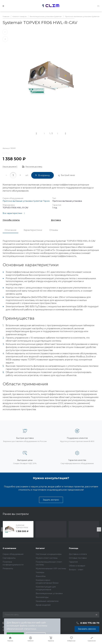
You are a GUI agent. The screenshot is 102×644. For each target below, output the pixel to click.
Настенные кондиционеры (49, 554)
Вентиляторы (42, 597)
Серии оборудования (13, 554)
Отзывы (54, 230)
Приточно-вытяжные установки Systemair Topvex (26, 201)
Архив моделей (43, 605)
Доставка (56, 220)
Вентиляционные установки (49, 593)
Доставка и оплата (78, 554)
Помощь (74, 548)
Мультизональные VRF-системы (51, 569)
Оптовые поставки (78, 558)
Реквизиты (8, 569)
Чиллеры (40, 572)
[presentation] (3, 529)
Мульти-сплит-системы (47, 558)
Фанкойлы (41, 576)
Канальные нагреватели (47, 601)
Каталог (40, 548)
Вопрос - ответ (76, 570)
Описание (10, 230)
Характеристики (33, 230)
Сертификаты (9, 558)
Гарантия (73, 562)
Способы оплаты (11, 220)
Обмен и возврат (77, 566)
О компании (9, 548)
